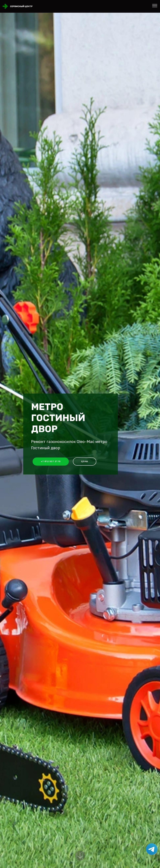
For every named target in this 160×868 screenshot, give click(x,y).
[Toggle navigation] (155, 5)
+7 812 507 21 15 (51, 461)
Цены (85, 461)
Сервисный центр (21, 6)
